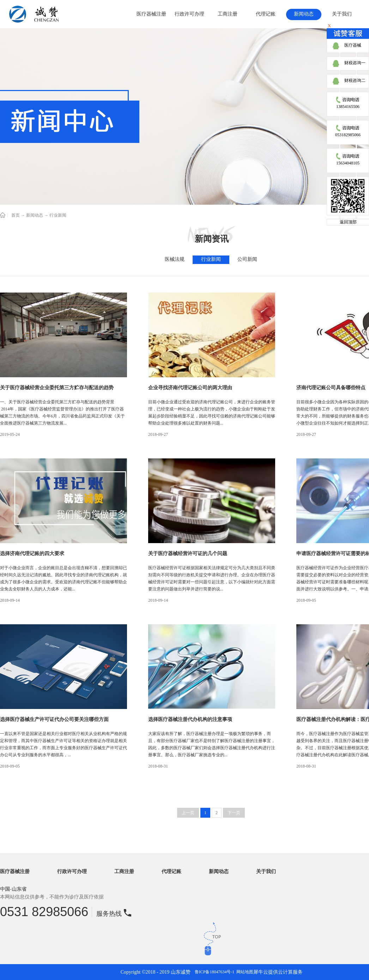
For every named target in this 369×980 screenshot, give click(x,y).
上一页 (188, 813)
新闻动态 (35, 215)
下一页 (234, 813)
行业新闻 (58, 215)
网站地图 (244, 972)
